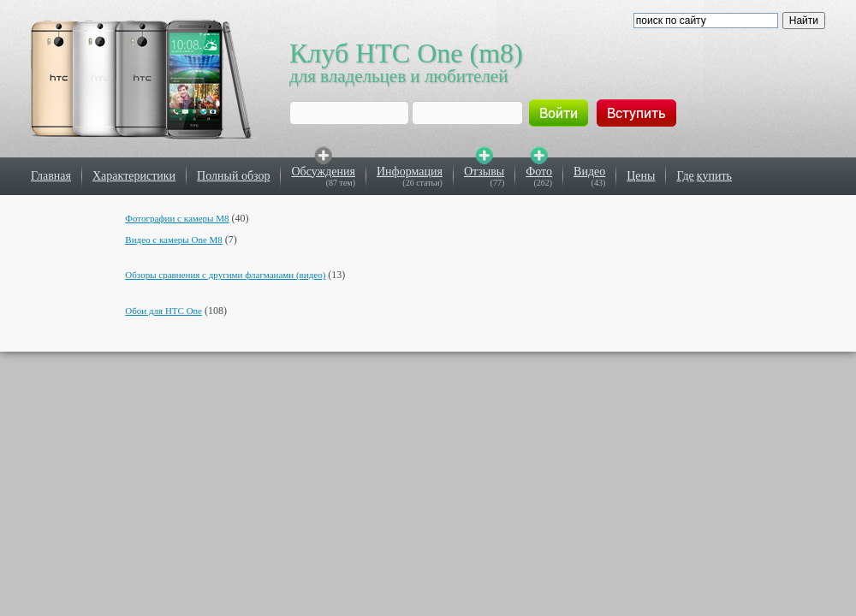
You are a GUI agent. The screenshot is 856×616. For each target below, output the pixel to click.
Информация (410, 172)
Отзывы (484, 172)
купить (714, 176)
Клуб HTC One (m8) (406, 53)
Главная (51, 176)
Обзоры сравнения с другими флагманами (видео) (225, 275)
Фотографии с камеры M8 (177, 218)
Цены (641, 176)
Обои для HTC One (163, 311)
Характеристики (134, 176)
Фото (539, 172)
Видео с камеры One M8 (174, 240)
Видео (589, 172)
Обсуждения (323, 172)
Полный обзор (233, 176)
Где (685, 176)
